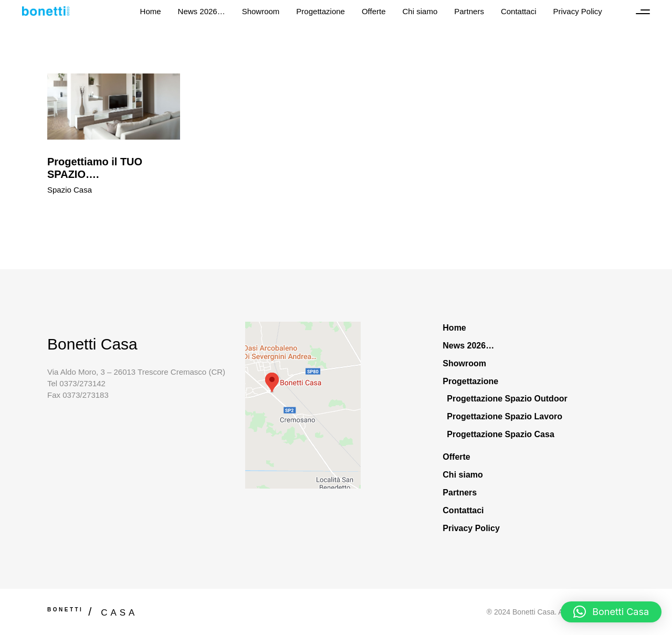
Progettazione (470, 381)
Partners (460, 493)
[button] (611, 612)
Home (454, 328)
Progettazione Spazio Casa (501, 434)
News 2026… (468, 346)
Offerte (456, 457)
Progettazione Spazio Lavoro (505, 416)
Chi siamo (463, 475)
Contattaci (463, 510)
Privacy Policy (471, 528)
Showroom (464, 363)
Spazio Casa (70, 190)
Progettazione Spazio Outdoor (507, 399)
